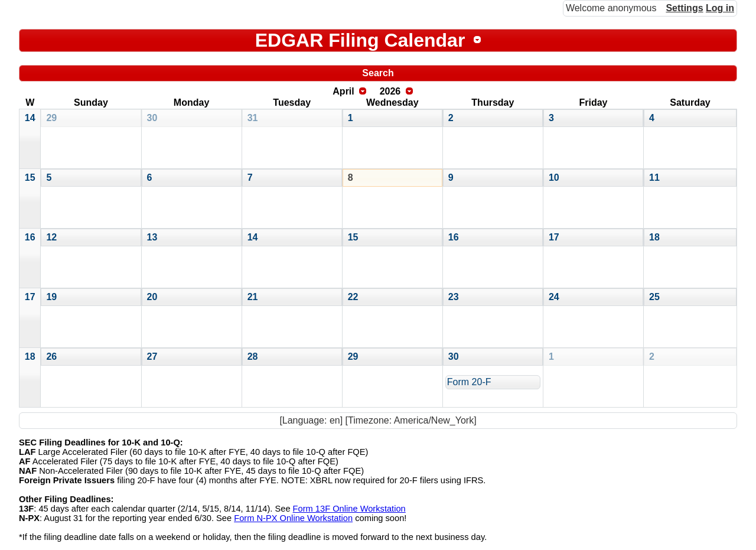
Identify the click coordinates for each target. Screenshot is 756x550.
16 (30, 237)
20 (152, 297)
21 (253, 297)
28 (253, 357)
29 (51, 118)
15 (30, 178)
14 (30, 118)
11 (654, 178)
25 (654, 297)
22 (353, 297)
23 (454, 297)
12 (51, 237)
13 (152, 237)
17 (554, 237)
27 (152, 357)
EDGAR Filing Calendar (360, 40)
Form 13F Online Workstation (349, 509)
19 (51, 297)
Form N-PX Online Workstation (293, 518)
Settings (684, 8)
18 (654, 237)
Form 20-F (469, 382)
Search (378, 73)
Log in (720, 8)
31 (253, 118)
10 (554, 178)
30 (152, 118)
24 (554, 297)
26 (51, 357)
